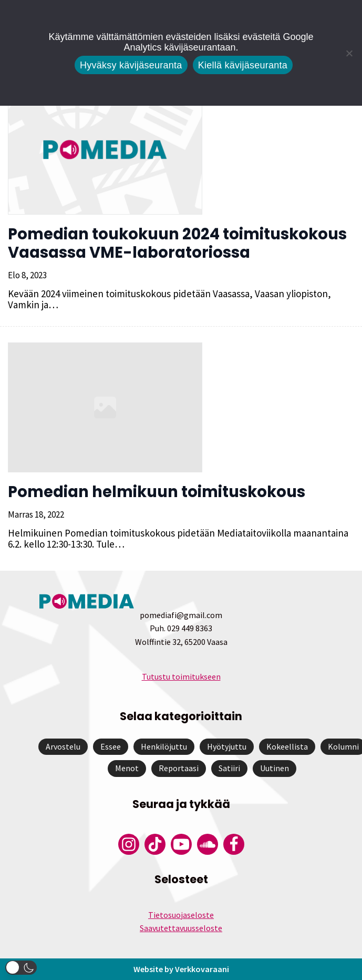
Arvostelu (63, 746)
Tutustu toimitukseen (181, 676)
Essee (111, 746)
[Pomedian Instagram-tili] (129, 844)
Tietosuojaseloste (181, 915)
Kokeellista (287, 746)
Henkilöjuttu (164, 746)
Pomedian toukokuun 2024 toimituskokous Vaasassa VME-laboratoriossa (177, 243)
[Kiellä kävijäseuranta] (349, 53)
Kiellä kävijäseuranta (243, 65)
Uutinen (275, 768)
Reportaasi (179, 768)
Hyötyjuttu (227, 746)
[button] (21, 968)
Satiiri (229, 768)
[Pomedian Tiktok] (155, 844)
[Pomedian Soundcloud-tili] (208, 844)
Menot (127, 768)
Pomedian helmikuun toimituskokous (157, 492)
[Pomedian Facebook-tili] (234, 844)
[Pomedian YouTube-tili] (181, 844)
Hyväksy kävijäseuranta (131, 65)
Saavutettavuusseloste (181, 928)
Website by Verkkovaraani (181, 969)
